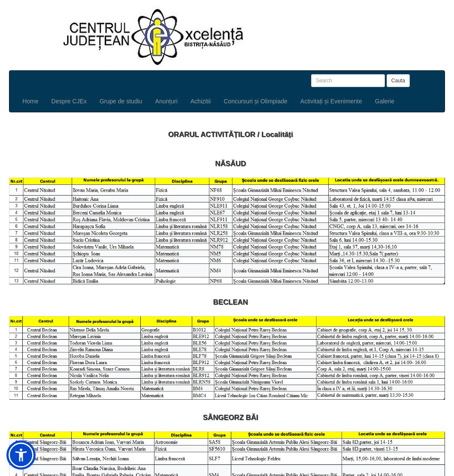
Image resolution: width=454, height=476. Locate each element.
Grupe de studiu (121, 101)
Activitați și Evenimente (331, 101)
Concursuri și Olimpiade (256, 101)
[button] (21, 455)
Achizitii (201, 101)
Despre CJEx (69, 101)
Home (30, 101)
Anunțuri (166, 101)
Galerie (385, 101)
